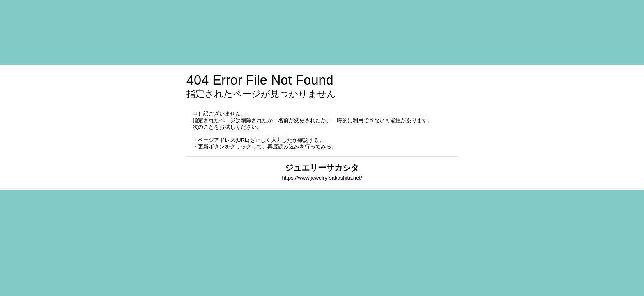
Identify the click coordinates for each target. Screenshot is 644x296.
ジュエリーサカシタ (322, 168)
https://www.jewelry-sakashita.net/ (322, 178)
